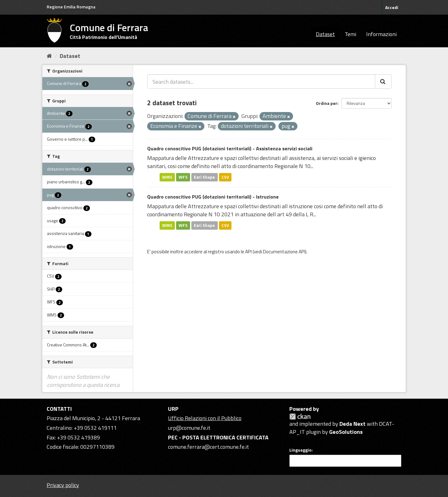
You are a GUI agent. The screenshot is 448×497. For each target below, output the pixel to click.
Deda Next (352, 424)
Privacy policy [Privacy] (63, 485)
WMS (167, 177)
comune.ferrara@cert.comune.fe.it (208, 447)
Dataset (325, 34)
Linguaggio (300, 450)
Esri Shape (204, 177)
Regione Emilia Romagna (71, 7)
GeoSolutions (346, 432)
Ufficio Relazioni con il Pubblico (205, 418)
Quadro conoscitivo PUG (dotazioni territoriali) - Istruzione (213, 197)
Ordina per (327, 103)
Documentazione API (284, 252)
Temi (350, 34)
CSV (225, 177)
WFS (183, 177)
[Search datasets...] (261, 82)
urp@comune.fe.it (189, 428)
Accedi (392, 7)
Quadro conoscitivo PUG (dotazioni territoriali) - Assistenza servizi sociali (230, 148)
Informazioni (381, 34)
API (248, 252)
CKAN (300, 417)
